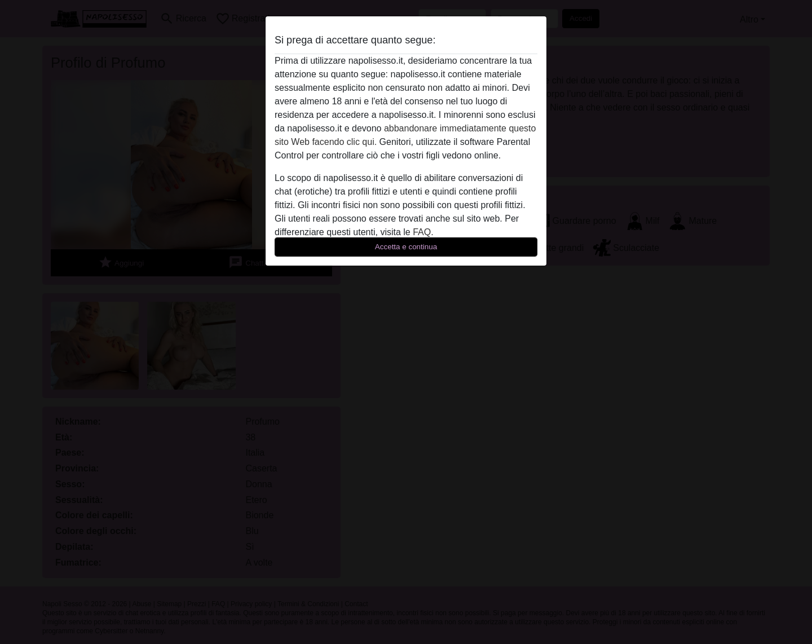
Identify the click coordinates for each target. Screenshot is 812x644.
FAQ (422, 232)
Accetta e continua (406, 247)
